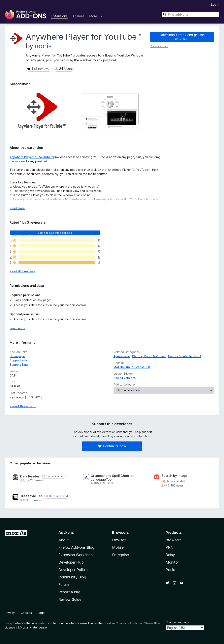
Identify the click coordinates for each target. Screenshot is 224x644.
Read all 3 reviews (22, 271)
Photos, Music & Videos (149, 356)
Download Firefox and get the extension (182, 37)
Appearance (122, 356)
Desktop (119, 540)
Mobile (118, 547)
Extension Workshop (75, 555)
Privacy (10, 613)
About (64, 540)
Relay (170, 555)
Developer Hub (71, 562)
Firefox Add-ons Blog (76, 547)
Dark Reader (30, 476)
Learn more (18, 328)
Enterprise (120, 555)
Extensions (59, 16)
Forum (64, 585)
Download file (159, 46)
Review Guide (70, 599)
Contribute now (112, 446)
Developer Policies (74, 570)
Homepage (17, 356)
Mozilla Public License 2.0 (132, 367)
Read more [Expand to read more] (17, 208)
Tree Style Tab (31, 496)
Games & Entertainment (185, 356)
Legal (41, 613)
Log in (215, 5)
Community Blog (72, 577)
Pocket (172, 570)
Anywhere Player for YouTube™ (31, 157)
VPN (169, 547)
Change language (178, 622)
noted (42, 623)
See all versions (125, 378)
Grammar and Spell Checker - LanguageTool (113, 478)
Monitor (172, 562)
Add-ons (66, 532)
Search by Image (174, 476)
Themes (78, 16)
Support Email (19, 365)
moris (43, 46)
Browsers (173, 540)
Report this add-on (23, 406)
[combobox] (191, 14)
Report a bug (69, 592)
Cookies (26, 613)
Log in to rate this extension (55, 233)
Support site (18, 360)
